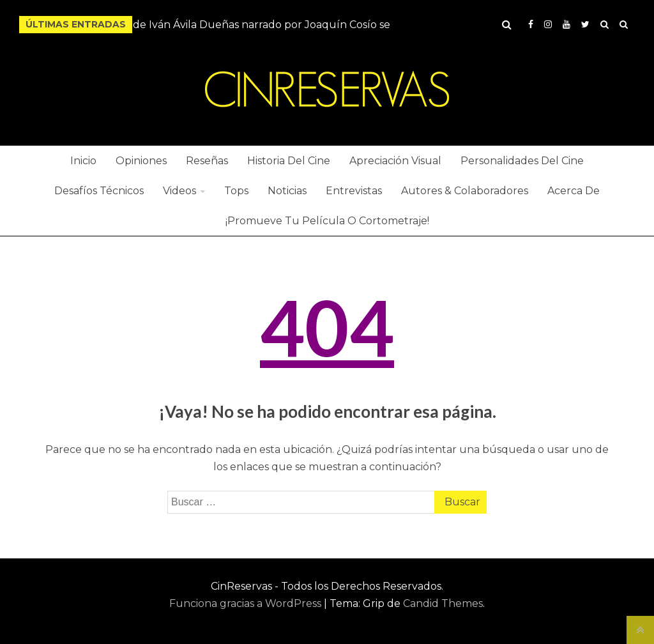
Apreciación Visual (395, 161)
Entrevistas (354, 191)
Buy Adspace (605, 24)
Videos (179, 191)
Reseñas (207, 161)
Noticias (287, 191)
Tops (236, 191)
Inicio (83, 161)
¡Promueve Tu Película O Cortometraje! (327, 221)
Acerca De (574, 191)
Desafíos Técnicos (99, 191)
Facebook (531, 24)
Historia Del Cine (289, 161)
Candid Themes (443, 603)
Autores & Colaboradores (465, 191)
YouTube (567, 24)
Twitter (585, 24)
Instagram (548, 24)
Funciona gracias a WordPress (247, 603)
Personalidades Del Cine (522, 161)
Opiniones (141, 161)
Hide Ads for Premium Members (624, 24)
